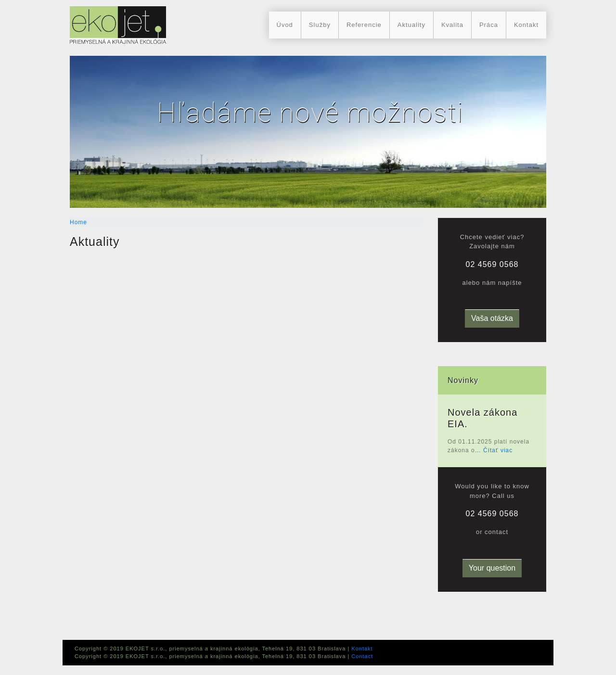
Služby (320, 25)
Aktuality (411, 25)
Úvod (285, 25)
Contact (362, 656)
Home (78, 222)
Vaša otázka (492, 318)
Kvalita (452, 25)
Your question (492, 568)
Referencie (364, 25)
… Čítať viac (494, 450)
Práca (489, 25)
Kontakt (526, 25)
